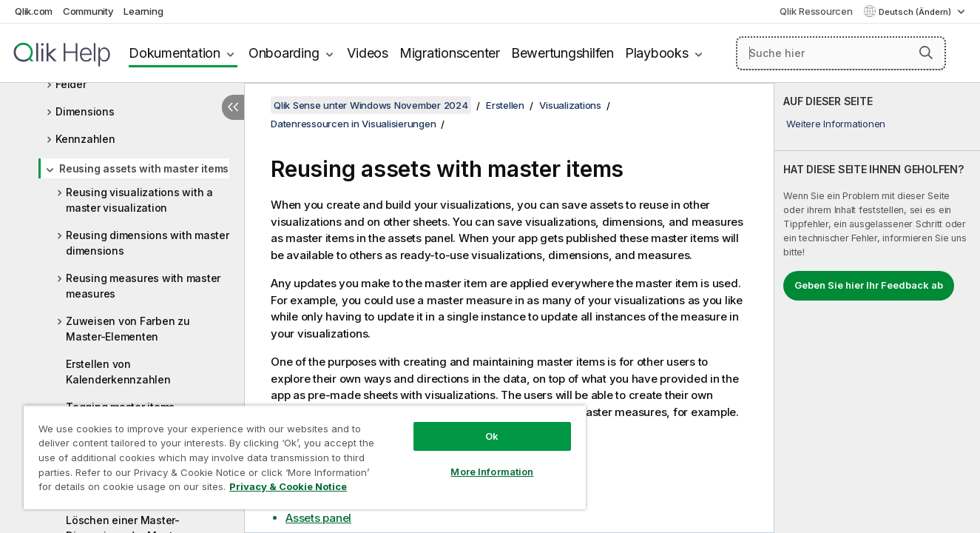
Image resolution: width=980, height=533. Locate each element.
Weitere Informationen (836, 124)
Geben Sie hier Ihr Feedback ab (869, 285)
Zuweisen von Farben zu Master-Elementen (128, 329)
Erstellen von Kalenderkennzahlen (118, 372)
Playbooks (657, 53)
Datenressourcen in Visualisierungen (353, 124)
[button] (926, 53)
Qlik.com (34, 11)
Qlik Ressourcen (816, 11)
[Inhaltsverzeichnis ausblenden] (233, 107)
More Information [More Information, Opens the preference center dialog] (492, 472)
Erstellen (505, 105)
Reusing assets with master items (144, 168)
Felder (71, 84)
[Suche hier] (841, 53)
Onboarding (284, 53)
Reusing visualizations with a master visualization (139, 200)
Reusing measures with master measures (143, 286)
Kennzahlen (85, 139)
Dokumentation (175, 53)
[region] (305, 457)
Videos (368, 53)
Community (88, 11)
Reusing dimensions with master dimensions (148, 243)
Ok (492, 436)
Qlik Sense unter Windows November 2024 (371, 105)
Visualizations (570, 105)
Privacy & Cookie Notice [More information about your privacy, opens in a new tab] (288, 486)
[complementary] (877, 308)
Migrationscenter (450, 53)
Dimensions (85, 111)
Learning (143, 11)
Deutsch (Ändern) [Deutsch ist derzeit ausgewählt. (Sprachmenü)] (916, 12)
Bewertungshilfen (562, 53)
